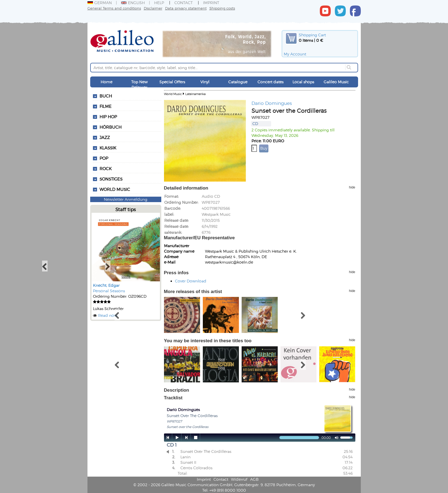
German (100, 3)
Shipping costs (222, 8)
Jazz (105, 137)
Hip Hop (108, 117)
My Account (295, 54)
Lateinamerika (195, 94)
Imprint (211, 3)
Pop (104, 158)
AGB (254, 479)
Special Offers (172, 82)
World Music (115, 189)
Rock (106, 169)
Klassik (108, 148)
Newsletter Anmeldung (126, 199)
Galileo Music (336, 82)
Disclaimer (153, 8)
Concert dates (270, 82)
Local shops (303, 82)
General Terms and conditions (114, 8)
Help (159, 3)
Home (106, 82)
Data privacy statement (186, 8)
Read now (108, 315)
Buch (106, 96)
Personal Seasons (109, 291)
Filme (106, 106)
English (133, 3)
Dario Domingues (272, 103)
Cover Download (191, 281)
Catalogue (238, 82)
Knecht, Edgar (106, 285)
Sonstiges (111, 179)
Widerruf (239, 479)
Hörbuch (111, 127)
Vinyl (205, 82)
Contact (184, 3)
